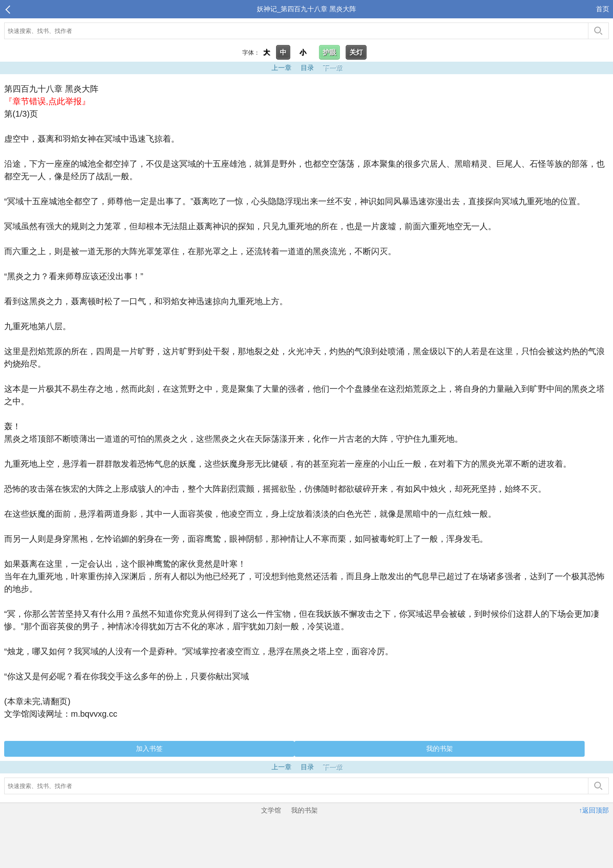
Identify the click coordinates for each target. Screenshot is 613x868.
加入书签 (149, 749)
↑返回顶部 (594, 810)
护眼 (329, 52)
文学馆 (271, 810)
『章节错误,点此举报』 (47, 101)
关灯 (356, 52)
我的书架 (440, 749)
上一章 (281, 68)
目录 (307, 68)
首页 (603, 9)
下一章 (332, 68)
